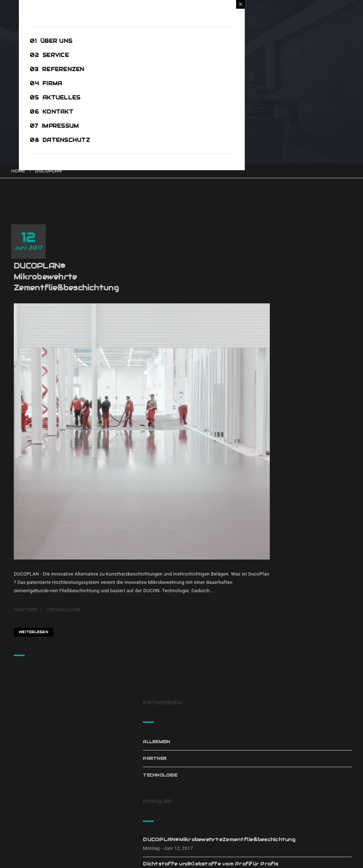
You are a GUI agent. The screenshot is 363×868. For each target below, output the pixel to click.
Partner (65, 511)
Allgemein (288, 250)
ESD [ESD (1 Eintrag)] (321, 629)
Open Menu (32, 28)
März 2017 (288, 739)
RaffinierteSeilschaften (309, 465)
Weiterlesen (73, 526)
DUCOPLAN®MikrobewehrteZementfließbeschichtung (106, 242)
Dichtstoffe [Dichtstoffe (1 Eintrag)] (296, 616)
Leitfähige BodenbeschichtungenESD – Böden (312, 403)
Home (18, 171)
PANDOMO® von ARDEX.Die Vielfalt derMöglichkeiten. (313, 437)
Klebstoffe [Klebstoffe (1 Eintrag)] (295, 641)
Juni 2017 (287, 722)
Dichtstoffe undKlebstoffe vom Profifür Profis (302, 366)
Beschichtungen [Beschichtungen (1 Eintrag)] (300, 604)
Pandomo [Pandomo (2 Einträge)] (291, 653)
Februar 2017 (293, 756)
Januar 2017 (291, 772)
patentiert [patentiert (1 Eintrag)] (294, 666)
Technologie (104, 511)
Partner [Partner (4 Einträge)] (327, 653)
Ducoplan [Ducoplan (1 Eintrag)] (292, 629)
